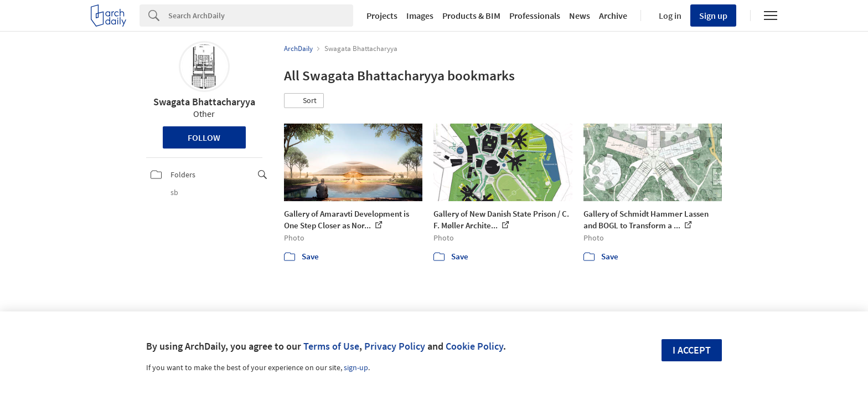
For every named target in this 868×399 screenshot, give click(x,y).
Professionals (535, 16)
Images (420, 16)
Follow (204, 137)
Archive (613, 16)
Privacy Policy (395, 346)
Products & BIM (471, 16)
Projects (382, 16)
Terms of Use (331, 346)
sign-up (356, 367)
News (580, 16)
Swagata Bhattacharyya (204, 102)
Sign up (713, 16)
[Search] (261, 16)
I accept (692, 350)
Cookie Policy (474, 346)
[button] (304, 101)
